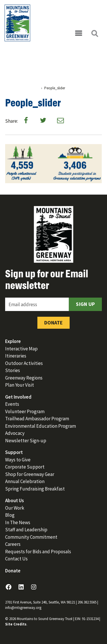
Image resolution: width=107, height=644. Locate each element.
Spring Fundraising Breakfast (35, 489)
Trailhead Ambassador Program (37, 419)
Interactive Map (21, 349)
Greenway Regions (24, 378)
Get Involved (18, 397)
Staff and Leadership (26, 530)
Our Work (15, 508)
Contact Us (16, 559)
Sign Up (85, 304)
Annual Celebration (25, 481)
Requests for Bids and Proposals (38, 552)
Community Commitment (31, 537)
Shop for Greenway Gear (30, 474)
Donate (53, 323)
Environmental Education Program (41, 426)
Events (12, 404)
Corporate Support (25, 467)
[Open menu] (78, 33)
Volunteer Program (25, 411)
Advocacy (15, 433)
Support (14, 452)
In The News (18, 522)
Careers (13, 544)
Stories (13, 370)
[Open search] (94, 33)
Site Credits (16, 624)
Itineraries (16, 356)
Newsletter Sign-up (26, 441)
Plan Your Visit (20, 385)
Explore (13, 341)
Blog (10, 515)
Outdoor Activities (24, 363)
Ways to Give (18, 460)
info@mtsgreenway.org (23, 608)
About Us (15, 500)
